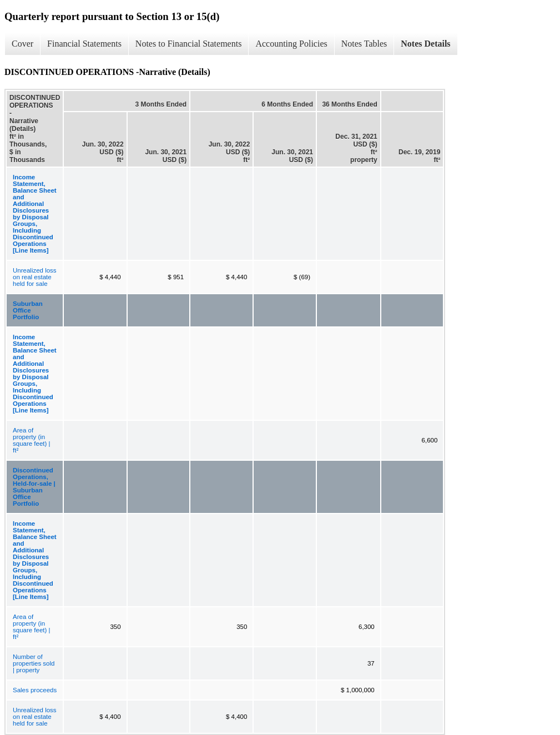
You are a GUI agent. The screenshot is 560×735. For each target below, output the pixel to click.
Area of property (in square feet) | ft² (32, 440)
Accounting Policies (291, 44)
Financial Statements (84, 44)
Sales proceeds (35, 690)
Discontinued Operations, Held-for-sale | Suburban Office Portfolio (34, 487)
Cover (22, 44)
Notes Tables (364, 44)
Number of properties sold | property (34, 663)
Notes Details (425, 44)
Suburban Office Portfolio (28, 310)
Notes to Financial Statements (189, 44)
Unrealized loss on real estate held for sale (35, 277)
